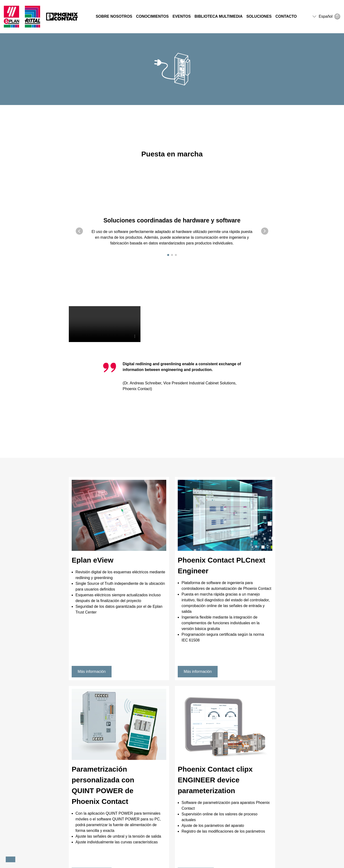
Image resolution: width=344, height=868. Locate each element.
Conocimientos (153, 16)
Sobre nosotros (114, 16)
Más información (92, 672)
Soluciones (259, 16)
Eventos (182, 16)
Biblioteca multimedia (218, 16)
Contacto (286, 16)
